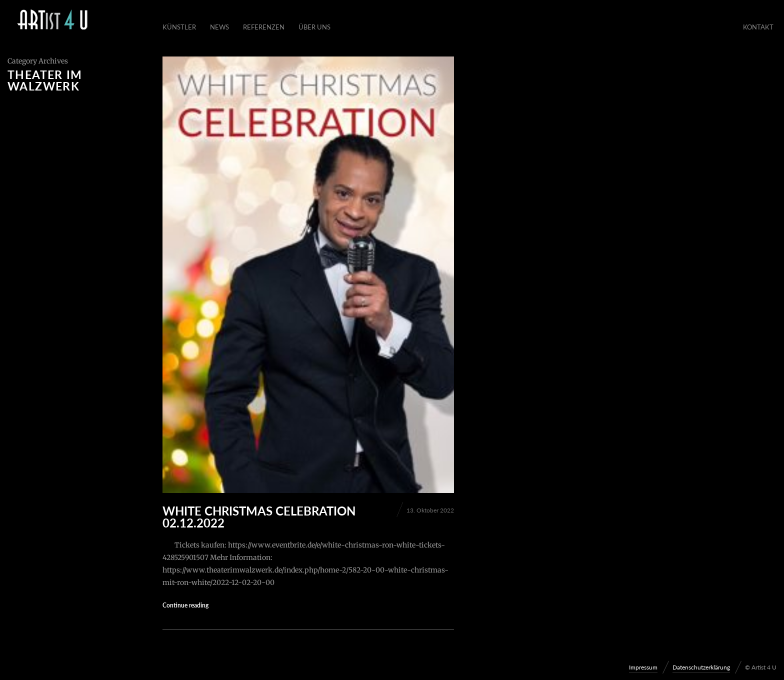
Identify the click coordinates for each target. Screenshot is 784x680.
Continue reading (185, 605)
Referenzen (264, 27)
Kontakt (758, 27)
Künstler (179, 27)
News (219, 27)
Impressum (643, 667)
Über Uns (314, 27)
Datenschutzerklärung (701, 667)
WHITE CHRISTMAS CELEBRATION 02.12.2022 (259, 517)
